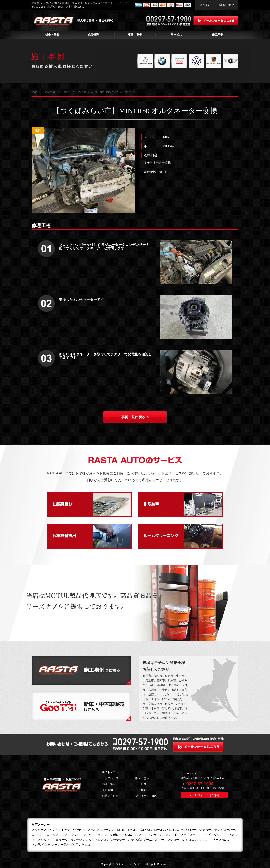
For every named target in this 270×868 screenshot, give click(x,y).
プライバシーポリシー (149, 796)
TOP (34, 92)
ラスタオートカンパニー (130, 864)
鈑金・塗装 (52, 35)
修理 (38, 131)
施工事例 (218, 35)
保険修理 (94, 35)
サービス (176, 35)
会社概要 (205, 5)
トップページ (110, 778)
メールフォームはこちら (204, 795)
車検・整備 (135, 35)
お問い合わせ (226, 5)
